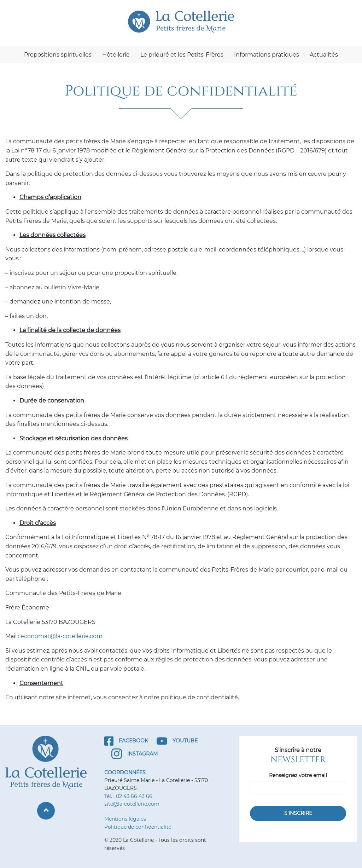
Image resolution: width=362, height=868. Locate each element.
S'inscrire (298, 813)
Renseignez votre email (298, 775)
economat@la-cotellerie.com (62, 636)
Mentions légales (125, 819)
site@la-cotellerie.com (132, 804)
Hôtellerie (116, 55)
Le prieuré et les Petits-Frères (182, 55)
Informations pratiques (267, 55)
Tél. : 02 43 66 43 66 (128, 796)
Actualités (324, 55)
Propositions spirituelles (58, 55)
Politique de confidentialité (138, 827)
